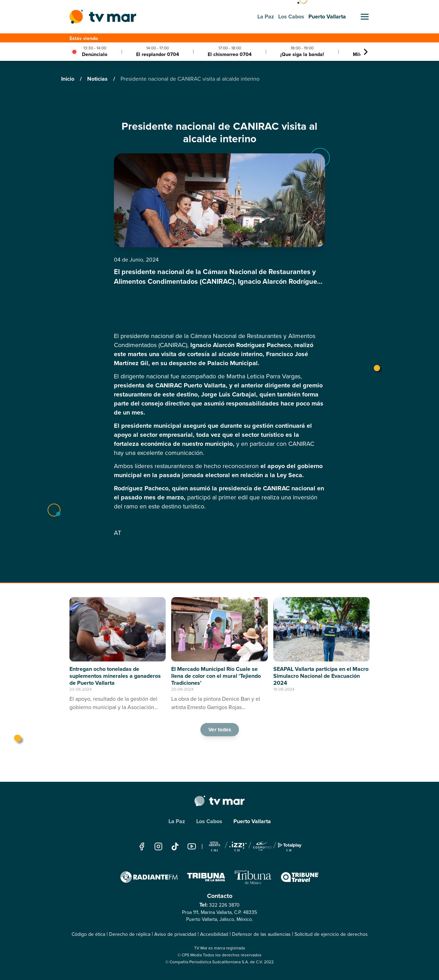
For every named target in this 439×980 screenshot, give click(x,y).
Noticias (98, 79)
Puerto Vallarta (252, 821)
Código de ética (88, 934)
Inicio (68, 79)
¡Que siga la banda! (302, 54)
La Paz (177, 821)
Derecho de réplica (130, 934)
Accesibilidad (214, 934)
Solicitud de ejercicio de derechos (331, 934)
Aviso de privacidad (175, 934)
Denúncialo (95, 54)
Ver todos (219, 730)
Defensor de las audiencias (261, 934)
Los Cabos (209, 821)
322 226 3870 (224, 905)
